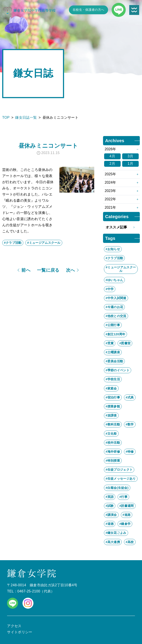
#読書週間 (126, 506)
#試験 (110, 506)
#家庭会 (111, 388)
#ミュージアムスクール (44, 243)
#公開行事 (113, 325)
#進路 (127, 515)
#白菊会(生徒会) (117, 488)
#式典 (130, 397)
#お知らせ (113, 249)
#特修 (130, 452)
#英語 (110, 497)
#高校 (130, 542)
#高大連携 (113, 542)
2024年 (111, 182)
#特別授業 (113, 461)
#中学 (110, 289)
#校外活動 (113, 443)
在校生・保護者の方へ (88, 10)
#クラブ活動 (13, 243)
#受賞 (110, 343)
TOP (6, 117)
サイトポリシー (20, 632)
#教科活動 (113, 424)
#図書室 (125, 343)
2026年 (111, 149)
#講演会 (111, 515)
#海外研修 (113, 452)
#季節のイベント (118, 370)
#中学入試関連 (116, 298)
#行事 (123, 497)
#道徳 (110, 524)
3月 (131, 156)
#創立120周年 (116, 334)
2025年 (111, 174)
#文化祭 (111, 434)
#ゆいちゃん (114, 280)
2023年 (111, 191)
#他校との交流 (116, 316)
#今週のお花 (114, 307)
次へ (71, 270)
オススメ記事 (121, 227)
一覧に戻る (48, 270)
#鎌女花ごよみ (116, 533)
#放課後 (111, 415)
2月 (112, 164)
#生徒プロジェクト (119, 470)
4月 (112, 156)
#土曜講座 (113, 352)
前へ (26, 270)
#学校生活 (113, 379)
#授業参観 (113, 406)
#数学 (130, 424)
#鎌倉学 (125, 524)
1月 (131, 164)
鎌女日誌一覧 (26, 117)
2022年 (111, 199)
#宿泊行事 (113, 397)
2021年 (111, 207)
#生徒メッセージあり (121, 479)
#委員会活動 (114, 361)
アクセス (14, 626)
